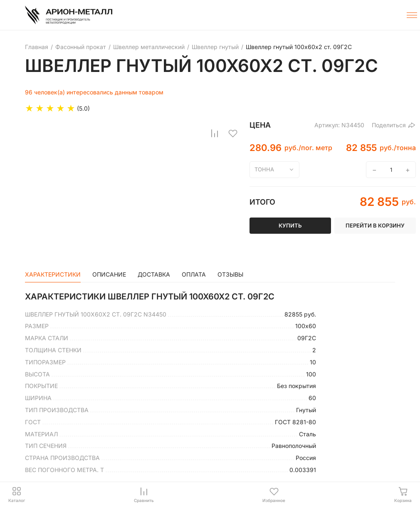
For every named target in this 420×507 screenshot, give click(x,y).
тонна (264, 169)
